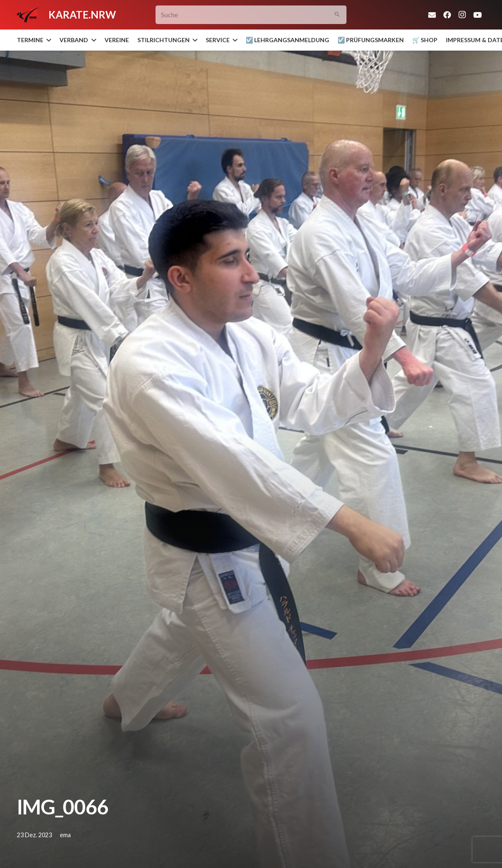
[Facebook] (447, 15)
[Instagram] (462, 15)
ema (65, 835)
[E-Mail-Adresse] (432, 15)
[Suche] (251, 15)
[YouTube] (478, 15)
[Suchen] (337, 15)
